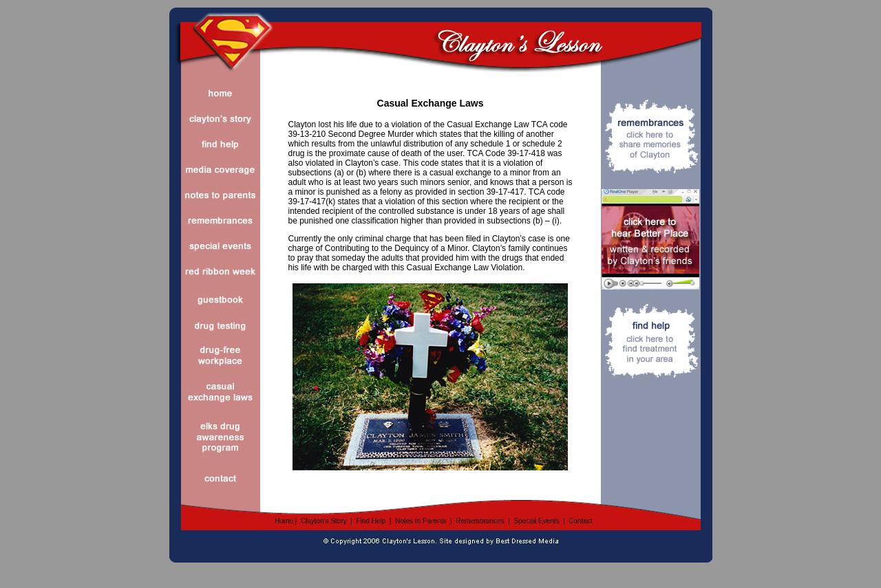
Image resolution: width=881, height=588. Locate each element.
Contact (580, 521)
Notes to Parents (421, 521)
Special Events (536, 521)
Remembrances (480, 521)
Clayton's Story (324, 521)
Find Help (371, 521)
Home (284, 521)
